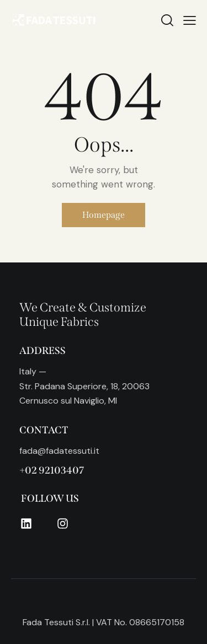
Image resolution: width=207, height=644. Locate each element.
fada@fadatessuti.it (59, 451)
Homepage (104, 215)
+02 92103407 (52, 470)
